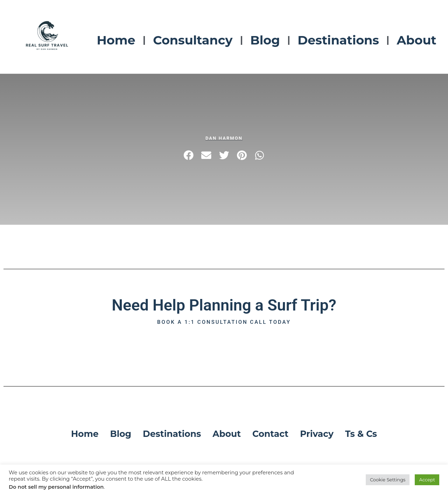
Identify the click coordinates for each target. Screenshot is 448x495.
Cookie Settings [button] (388, 480)
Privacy (317, 434)
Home (116, 40)
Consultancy (193, 40)
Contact (270, 434)
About (417, 40)
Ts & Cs (361, 434)
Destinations (338, 40)
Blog (265, 40)
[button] (188, 155)
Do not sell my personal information (56, 487)
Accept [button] (427, 480)
